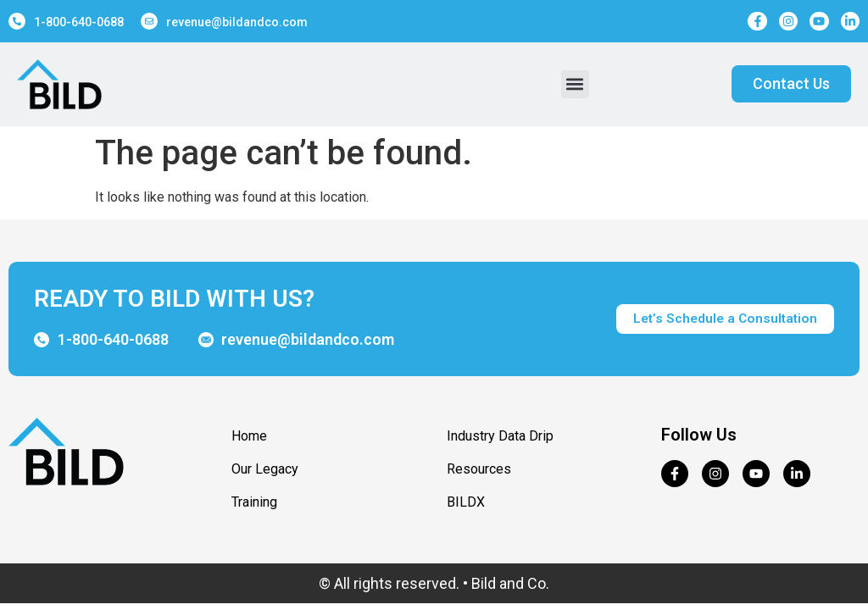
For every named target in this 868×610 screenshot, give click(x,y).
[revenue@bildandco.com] (149, 21)
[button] (575, 84)
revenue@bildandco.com (237, 22)
